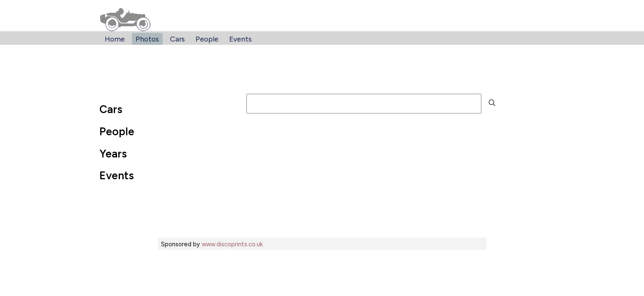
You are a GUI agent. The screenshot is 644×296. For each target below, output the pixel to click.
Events (240, 39)
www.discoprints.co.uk (232, 244)
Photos (147, 39)
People (207, 39)
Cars (177, 39)
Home (115, 39)
